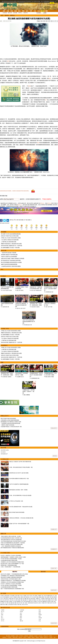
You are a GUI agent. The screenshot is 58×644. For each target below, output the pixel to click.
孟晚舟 (43, 597)
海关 (9, 603)
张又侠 (31, 596)
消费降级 (28, 395)
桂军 (33, 603)
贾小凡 (3, 612)
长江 (54, 596)
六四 (33, 596)
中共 (20, 308)
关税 (45, 597)
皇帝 (55, 603)
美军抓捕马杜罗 (4, 454)
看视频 (29, 637)
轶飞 (2, 613)
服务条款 (26, 636)
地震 (6, 307)
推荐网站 (4, 637)
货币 (8, 600)
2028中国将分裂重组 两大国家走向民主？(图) (19, 479)
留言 (47, 21)
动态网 (51, 637)
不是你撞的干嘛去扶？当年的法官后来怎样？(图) (11, 427)
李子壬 (3, 621)
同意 (52, 3)
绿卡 (19, 603)
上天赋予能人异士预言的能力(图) (9, 242)
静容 (21, 618)
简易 (40, 610)
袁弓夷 (4, 597)
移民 (3, 603)
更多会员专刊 (54, 428)
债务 (56, 599)
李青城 (40, 618)
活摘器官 (40, 596)
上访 (13, 602)
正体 (41, 21)
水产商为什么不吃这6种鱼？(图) (16, 501)
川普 (20, 290)
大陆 (8, 11)
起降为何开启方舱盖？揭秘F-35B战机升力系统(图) (13, 258)
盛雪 (21, 616)
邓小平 (46, 603)
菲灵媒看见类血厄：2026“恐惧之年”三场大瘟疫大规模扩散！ (51, 289)
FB (45, 599)
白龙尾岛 (35, 602)
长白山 (32, 602)
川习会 (3, 290)
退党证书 (46, 637)
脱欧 (52, 599)
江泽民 (4, 599)
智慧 (10, 604)
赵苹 (40, 616)
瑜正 (21, 619)
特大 (52, 21)
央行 (54, 599)
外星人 (21, 604)
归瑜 (40, 612)
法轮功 (16, 602)
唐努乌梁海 (28, 602)
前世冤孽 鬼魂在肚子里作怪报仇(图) (9, 255)
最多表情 (43, 572)
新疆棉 (49, 596)
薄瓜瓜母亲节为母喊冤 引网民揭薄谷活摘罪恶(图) (11, 577)
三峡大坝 (45, 596)
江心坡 (38, 602)
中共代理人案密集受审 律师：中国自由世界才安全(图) (21, 507)
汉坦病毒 (47, 292)
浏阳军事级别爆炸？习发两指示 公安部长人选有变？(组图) (13, 557)
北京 (37, 600)
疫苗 (56, 596)
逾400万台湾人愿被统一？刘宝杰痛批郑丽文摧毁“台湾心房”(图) (14, 574)
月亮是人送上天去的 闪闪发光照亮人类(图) (11, 238)
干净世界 (9, 637)
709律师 (10, 602)
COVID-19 (22, 596)
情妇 (21, 599)
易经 (4, 604)
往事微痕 (15, 597)
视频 (46, 11)
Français (40, 636)
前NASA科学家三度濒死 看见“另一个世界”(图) (12, 246)
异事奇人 (20, 13)
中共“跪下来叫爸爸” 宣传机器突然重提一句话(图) (11, 559)
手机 (14, 604)
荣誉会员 (42, 203)
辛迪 (40, 621)
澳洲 (29, 603)
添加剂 (49, 377)
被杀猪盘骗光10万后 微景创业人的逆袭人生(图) (11, 422)
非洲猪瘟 (49, 600)
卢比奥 (6, 290)
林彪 (48, 603)
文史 (35, 11)
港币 (17, 600)
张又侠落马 (3, 452)
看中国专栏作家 (5, 608)
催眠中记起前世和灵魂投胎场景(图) (9, 264)
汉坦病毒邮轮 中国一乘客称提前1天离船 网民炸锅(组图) (13, 576)
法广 (40, 599)
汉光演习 (11, 597)
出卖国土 (36, 596)
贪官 (19, 599)
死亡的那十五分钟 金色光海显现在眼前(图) (11, 234)
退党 (24, 597)
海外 (24, 603)
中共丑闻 (10, 290)
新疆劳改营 (45, 602)
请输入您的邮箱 (21, 629)
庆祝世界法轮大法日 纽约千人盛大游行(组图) (19, 473)
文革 (25, 604)
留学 (7, 603)
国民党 (22, 597)
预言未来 (10, 13)
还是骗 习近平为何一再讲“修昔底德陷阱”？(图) (19, 524)
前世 (8, 61)
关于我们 (21, 636)
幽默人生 (7, 604)
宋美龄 (43, 603)
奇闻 (43, 11)
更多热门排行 (54, 568)
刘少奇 (51, 603)
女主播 (52, 602)
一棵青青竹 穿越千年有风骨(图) (7, 425)
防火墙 (5, 602)
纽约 (27, 11)
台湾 (33, 600)
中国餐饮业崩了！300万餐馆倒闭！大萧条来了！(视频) (29, 391)
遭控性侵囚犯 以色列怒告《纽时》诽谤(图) (18, 490)
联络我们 (13, 636)
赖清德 (40, 597)
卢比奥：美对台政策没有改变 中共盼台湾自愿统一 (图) (21, 467)
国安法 (51, 596)
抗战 (35, 603)
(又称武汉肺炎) (7, 596)
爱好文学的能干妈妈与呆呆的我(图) (8, 419)
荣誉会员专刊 (5, 416)
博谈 (23, 11)
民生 (22, 603)
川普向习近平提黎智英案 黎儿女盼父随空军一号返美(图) (13, 543)
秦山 (2, 618)
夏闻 (40, 613)
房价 (44, 600)
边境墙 (48, 597)
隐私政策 (31, 636)
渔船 (50, 78)
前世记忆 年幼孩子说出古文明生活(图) (10, 236)
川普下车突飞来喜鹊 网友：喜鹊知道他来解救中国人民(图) (29, 321)
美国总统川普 (39, 290)
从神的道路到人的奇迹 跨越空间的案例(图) (10, 420)
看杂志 (25, 637)
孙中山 (37, 603)
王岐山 (37, 597)
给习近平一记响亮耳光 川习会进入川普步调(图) (11, 555)
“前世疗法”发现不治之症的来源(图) (9, 257)
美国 (16, 11)
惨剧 (29, 86)
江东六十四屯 (23, 602)
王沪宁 (2, 599)
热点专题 (3, 448)
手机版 (38, 21)
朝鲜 (47, 599)
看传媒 (37, 637)
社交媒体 (43, 599)
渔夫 (38, 143)
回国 (15, 603)
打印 (49, 21)
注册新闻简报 (5, 626)
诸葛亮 (2, 604)
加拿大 (49, 599)
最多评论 (15, 572)
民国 (31, 603)
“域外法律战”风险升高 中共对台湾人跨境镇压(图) (11, 540)
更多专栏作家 (54, 623)
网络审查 (19, 602)
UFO (30, 597)
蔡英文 (35, 600)
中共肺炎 (2, 596)
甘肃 (8, 307)
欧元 (13, 600)
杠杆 (1, 600)
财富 (26, 600)
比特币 (6, 600)
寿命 (23, 604)
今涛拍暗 (22, 610)
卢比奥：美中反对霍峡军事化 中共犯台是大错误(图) (20, 495)
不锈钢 (52, 377)
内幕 (13, 599)
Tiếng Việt (46, 636)
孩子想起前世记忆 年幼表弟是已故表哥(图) (11, 260)
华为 (23, 599)
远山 (21, 613)
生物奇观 (5, 13)
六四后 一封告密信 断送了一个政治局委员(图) (10, 567)
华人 (1, 603)
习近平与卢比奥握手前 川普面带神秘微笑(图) (19, 484)
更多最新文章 (54, 549)
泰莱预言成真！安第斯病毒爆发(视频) (9, 565)
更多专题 (55, 456)
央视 (55, 602)
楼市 (22, 600)
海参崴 (30, 600)
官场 (12, 11)
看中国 (11, 6)
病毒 (18, 596)
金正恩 (35, 597)
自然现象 (15, 13)
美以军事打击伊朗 (5, 450)
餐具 (46, 377)
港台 (19, 11)
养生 (27, 604)
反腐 (27, 599)
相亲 (35, 307)
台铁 (42, 596)
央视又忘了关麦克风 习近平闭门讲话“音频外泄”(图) (20, 462)
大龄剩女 (38, 307)
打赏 (44, 21)
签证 (13, 603)
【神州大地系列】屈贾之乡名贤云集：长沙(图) (11, 536)
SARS (41, 602)
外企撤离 (19, 377)
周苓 (2, 615)
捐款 (17, 636)
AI (23, 377)
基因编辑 (2, 602)
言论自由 (49, 602)
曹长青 (21, 621)
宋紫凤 (3, 610)
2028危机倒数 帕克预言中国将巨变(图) (9, 560)
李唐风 (40, 615)
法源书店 (20, 637)
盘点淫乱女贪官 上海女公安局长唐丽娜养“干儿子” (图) (12, 564)
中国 (17, 308)
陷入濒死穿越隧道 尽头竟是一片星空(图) (10, 248)
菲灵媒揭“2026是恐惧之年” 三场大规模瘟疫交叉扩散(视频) (13, 581)
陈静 (21, 615)
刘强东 (40, 600)
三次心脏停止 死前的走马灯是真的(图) (10, 240)
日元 (15, 600)
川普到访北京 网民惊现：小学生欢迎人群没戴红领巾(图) (22, 305)
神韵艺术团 (15, 637)
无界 (55, 637)
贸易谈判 (55, 597)
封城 (52, 292)
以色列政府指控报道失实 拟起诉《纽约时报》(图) (11, 538)
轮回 (20, 220)
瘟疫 (50, 292)
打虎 (29, 599)
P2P (54, 600)
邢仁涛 (3, 619)
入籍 (17, 603)
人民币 (10, 600)
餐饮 (25, 395)
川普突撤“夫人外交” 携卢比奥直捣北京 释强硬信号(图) (12, 562)
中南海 (10, 599)
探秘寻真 (26, 13)
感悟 (12, 604)
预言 (16, 604)
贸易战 (25, 596)
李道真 (21, 612)
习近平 (34, 290)
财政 (24, 600)
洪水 (1, 597)
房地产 (19, 600)
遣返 (11, 603)
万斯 (50, 597)
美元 (3, 600)
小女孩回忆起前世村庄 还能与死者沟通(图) (11, 266)
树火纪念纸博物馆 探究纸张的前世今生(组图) (11, 262)
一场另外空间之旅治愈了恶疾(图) (9, 253)
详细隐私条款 (21, 3)
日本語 (50, 636)
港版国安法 (7, 597)
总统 (29, 325)
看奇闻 (7, 15)
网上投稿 (8, 636)
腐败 (25, 599)
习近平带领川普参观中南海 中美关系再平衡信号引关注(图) (13, 541)
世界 (31, 11)
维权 (8, 602)
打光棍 (32, 307)
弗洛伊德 (27, 597)
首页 (4, 11)
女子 (46, 100)
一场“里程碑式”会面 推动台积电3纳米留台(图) (10, 423)
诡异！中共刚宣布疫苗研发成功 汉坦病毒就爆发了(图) (12, 589)
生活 (39, 11)
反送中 (17, 599)
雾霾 (56, 600)
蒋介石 (40, 603)
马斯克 (22, 290)
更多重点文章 (54, 529)
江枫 (40, 619)
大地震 (3, 307)
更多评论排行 (54, 590)
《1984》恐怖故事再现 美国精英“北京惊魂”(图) (11, 546)
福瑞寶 (41, 637)
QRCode (12, 220)
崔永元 (7, 599)
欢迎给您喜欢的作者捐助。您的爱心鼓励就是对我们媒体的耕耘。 (15, 191)
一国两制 (37, 599)
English (36, 636)
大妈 (42, 600)
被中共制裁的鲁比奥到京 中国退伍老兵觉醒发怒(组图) (12, 548)
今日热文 (3, 276)
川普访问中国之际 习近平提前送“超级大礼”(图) (11, 579)
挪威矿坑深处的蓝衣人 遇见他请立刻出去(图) (11, 244)
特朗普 (13, 596)
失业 (22, 377)
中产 (28, 600)
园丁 (2, 616)
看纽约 (33, 637)
